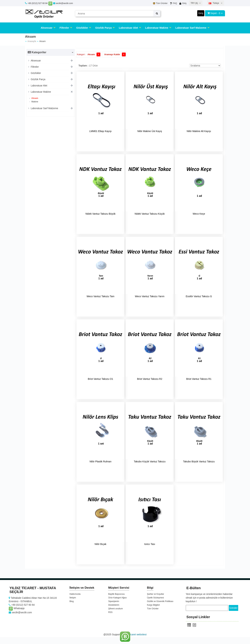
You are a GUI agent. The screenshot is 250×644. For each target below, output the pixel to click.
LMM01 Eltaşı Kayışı (100, 131)
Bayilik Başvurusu (116, 594)
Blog (72, 601)
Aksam (35, 98)
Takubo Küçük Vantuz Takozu (150, 461)
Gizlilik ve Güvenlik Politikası (160, 601)
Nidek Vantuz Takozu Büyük (100, 214)
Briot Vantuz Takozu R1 (199, 379)
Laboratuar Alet (128, 28)
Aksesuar (47, 28)
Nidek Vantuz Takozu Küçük (150, 214)
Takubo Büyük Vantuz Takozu (199, 461)
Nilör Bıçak (101, 544)
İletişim (73, 598)
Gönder (234, 608)
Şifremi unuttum (115, 609)
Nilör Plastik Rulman (101, 461)
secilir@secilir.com (63, 3)
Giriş (183, 3)
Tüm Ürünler (160, 3)
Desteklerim (114, 605)
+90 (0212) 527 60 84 (38, 3)
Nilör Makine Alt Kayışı (199, 131)
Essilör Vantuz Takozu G (199, 296)
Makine (35, 102)
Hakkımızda (75, 594)
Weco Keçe (199, 214)
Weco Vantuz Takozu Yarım (150, 296)
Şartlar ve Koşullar (156, 594)
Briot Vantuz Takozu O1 (101, 379)
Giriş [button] (201, 13)
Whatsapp (17, 608)
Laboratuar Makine (157, 28)
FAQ (173, 3)
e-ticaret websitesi (137, 634)
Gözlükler (82, 28)
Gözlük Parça (103, 28)
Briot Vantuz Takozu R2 (150, 379)
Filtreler (64, 28)
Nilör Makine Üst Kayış (150, 131)
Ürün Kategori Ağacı (117, 598)
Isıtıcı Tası (150, 544)
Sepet (214, 13)
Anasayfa (32, 41)
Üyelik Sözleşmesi (155, 598)
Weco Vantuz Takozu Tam (101, 296)
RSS (110, 612)
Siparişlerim (114, 601)
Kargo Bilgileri (153, 605)
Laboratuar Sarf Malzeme (191, 28)
